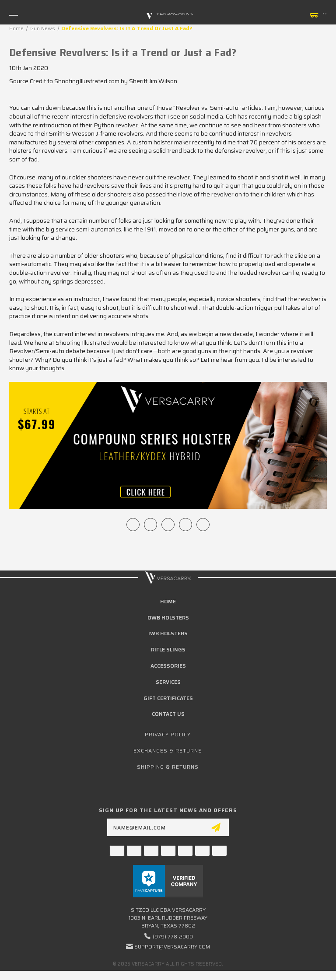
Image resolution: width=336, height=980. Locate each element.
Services (168, 682)
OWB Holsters (168, 618)
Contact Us (168, 714)
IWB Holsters (168, 633)
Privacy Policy (168, 734)
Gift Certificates (168, 698)
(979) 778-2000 (173, 936)
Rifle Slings (168, 649)
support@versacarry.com (172, 947)
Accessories (168, 666)
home (168, 601)
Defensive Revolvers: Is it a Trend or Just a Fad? (123, 53)
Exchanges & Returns (168, 751)
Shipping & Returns (168, 767)
